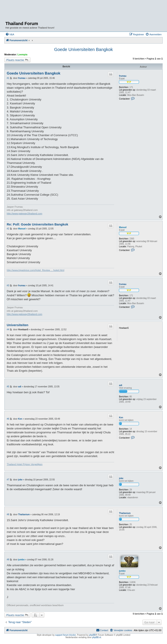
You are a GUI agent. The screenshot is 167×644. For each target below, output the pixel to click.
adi (120, 385)
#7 (8, 480)
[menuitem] (10, 34)
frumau (123, 76)
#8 (8, 514)
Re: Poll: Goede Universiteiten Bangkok (38, 224)
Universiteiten (18, 325)
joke (121, 478)
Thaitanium (125, 513)
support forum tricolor (65, 635)
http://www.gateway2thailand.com (24, 214)
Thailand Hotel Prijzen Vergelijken (25, 464)
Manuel (123, 227)
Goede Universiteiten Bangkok (83, 49)
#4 (8, 330)
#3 (8, 286)
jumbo (122, 571)
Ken (121, 418)
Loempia (23, 54)
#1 (8, 78)
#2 (8, 229)
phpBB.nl (97, 637)
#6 (8, 419)
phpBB (92, 635)
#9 (8, 560)
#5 (8, 387)
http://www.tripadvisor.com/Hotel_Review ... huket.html (36, 270)
